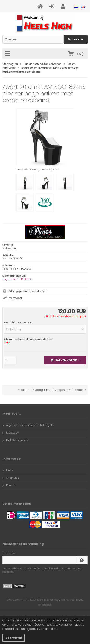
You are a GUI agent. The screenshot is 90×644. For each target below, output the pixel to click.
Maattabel (15, 298)
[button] (45, 329)
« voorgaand (42, 390)
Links (8, 470)
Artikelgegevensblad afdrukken (28, 291)
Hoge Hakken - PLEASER (17, 279)
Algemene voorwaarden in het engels (28, 425)
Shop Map (11, 478)
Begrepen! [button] (14, 638)
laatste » (81, 390)
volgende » (63, 390)
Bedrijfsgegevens (15, 440)
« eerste (23, 390)
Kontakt (9, 485)
